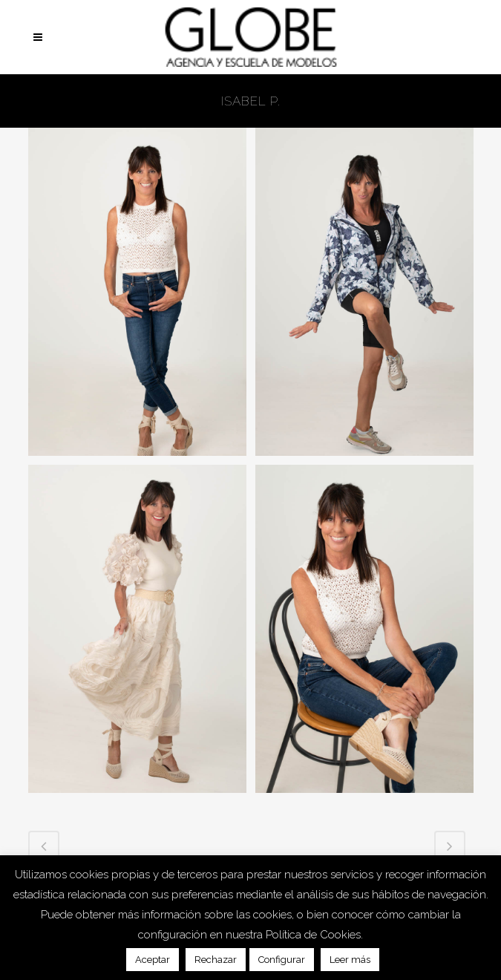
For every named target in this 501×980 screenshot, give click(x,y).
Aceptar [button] (153, 960)
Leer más (350, 960)
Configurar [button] (282, 960)
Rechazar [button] (216, 960)
